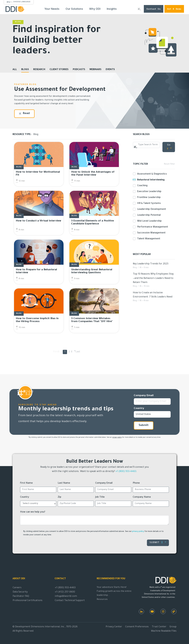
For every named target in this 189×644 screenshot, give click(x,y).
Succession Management (151, 233)
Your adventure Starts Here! (112, 587)
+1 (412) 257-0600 (65, 592)
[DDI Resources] (174, 611)
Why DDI (95, 9)
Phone (136, 483)
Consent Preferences (137, 627)
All (15, 70)
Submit (144, 425)
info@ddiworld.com (66, 596)
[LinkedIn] (141, 611)
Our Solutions (74, 9)
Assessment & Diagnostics (151, 174)
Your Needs (52, 9)
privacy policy (117, 437)
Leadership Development (151, 209)
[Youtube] (152, 611)
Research (39, 70)
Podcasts (79, 70)
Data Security (20, 592)
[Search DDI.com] (139, 9)
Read (24, 114)
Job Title (100, 497)
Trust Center (159, 627)
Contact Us (154, 9)
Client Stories (59, 70)
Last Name (64, 483)
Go (169, 147)
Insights (112, 9)
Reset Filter (169, 164)
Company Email (144, 396)
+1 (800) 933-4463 (126, 472)
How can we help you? (33, 512)
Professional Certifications (28, 601)
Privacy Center (114, 627)
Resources (102, 600)
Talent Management (148, 239)
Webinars (95, 70)
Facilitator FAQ (21, 596)
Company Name (142, 497)
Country (139, 409)
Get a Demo (174, 9)
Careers (17, 588)
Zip (60, 497)
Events (110, 70)
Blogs (25, 70)
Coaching (142, 186)
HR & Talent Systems (148, 203)
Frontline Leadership (148, 198)
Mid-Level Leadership (149, 221)
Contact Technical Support (70, 601)
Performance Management (152, 227)
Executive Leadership (149, 192)
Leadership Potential (148, 215)
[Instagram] (163, 611)
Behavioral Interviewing (150, 180)
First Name (26, 483)
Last (78, 352)
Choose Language (22, 2)
